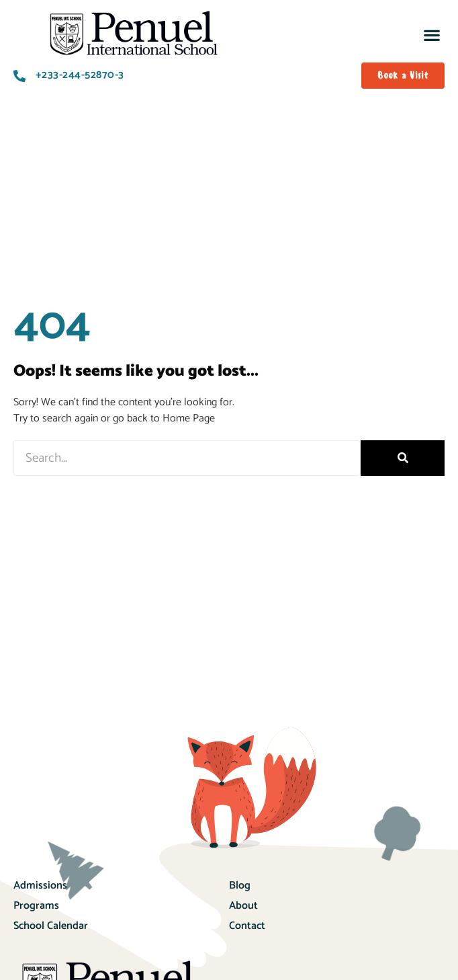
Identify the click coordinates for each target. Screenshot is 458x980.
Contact (247, 942)
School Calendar (51, 942)
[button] (431, 35)
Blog (240, 902)
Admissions (40, 902)
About (243, 922)
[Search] (403, 474)
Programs (36, 922)
